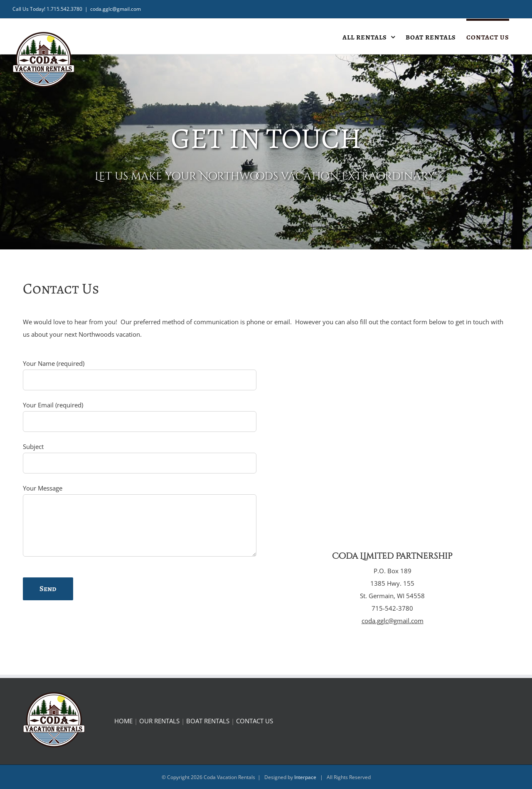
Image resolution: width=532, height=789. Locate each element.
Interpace (305, 777)
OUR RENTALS (159, 721)
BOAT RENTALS (208, 721)
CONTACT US (255, 721)
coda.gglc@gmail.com (116, 9)
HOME (123, 721)
